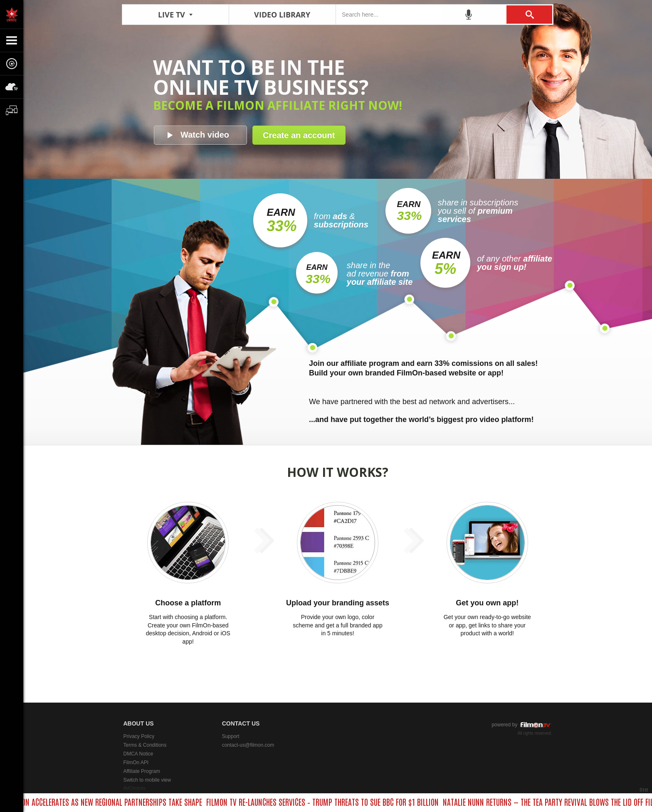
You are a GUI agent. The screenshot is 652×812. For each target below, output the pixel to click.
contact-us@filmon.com (248, 745)
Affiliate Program (142, 771)
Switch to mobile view (147, 780)
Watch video (205, 135)
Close (644, 789)
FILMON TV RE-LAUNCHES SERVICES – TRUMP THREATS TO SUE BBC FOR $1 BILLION (325, 802)
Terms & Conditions (145, 745)
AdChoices (135, 788)
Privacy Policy (139, 736)
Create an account (299, 135)
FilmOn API (136, 763)
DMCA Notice (138, 754)
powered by (522, 725)
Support (231, 736)
